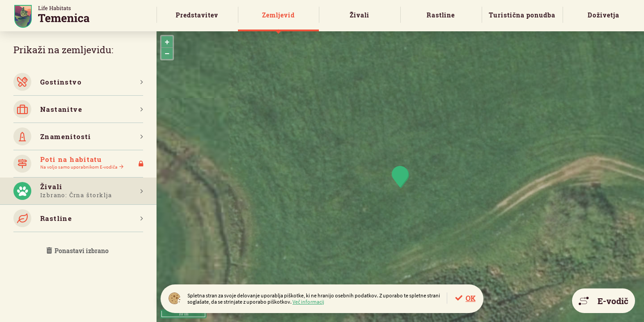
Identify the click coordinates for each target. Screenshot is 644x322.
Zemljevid (278, 15)
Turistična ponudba (522, 15)
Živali (360, 15)
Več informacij (308, 302)
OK (470, 298)
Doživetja (604, 15)
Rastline (441, 15)
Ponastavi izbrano (78, 251)
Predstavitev (197, 15)
